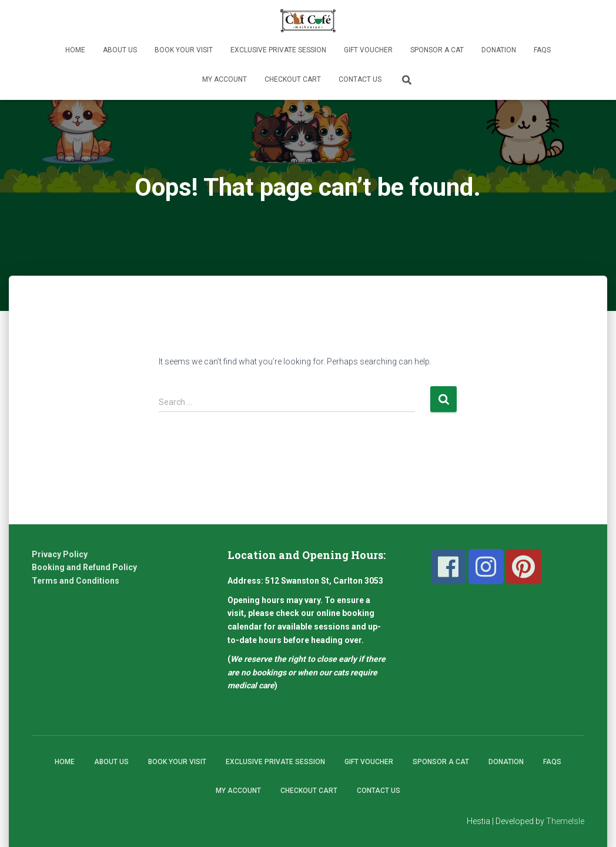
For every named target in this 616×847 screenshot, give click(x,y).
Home (75, 50)
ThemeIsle (565, 821)
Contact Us (360, 79)
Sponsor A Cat (437, 50)
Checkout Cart (293, 79)
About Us (120, 50)
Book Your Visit (184, 50)
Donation (499, 50)
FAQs (542, 50)
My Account (225, 79)
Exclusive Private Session (278, 50)
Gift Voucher (368, 50)
